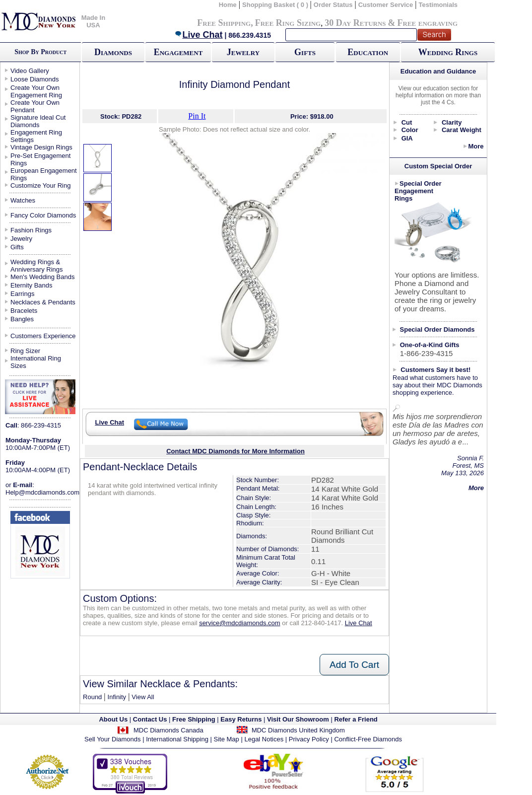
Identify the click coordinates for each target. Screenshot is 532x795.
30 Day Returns (355, 23)
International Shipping (177, 739)
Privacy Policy (309, 739)
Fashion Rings (31, 230)
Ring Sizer (25, 351)
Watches (23, 200)
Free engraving (428, 23)
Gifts (305, 52)
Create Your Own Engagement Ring (36, 91)
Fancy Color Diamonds (43, 215)
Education (368, 52)
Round (92, 697)
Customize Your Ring (40, 185)
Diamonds (113, 52)
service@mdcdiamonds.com (239, 623)
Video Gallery (30, 71)
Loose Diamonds (35, 79)
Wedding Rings (448, 52)
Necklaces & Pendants (43, 302)
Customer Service (386, 5)
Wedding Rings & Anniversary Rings (37, 266)
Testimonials (438, 5)
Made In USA (93, 21)
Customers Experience (43, 336)
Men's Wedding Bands (42, 277)
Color (410, 130)
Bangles (22, 319)
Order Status (333, 5)
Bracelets (24, 311)
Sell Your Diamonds (112, 739)
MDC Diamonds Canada (168, 730)
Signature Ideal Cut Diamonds (38, 121)
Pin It (197, 116)
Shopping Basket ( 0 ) (276, 5)
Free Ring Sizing (288, 23)
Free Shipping (224, 23)
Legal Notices (264, 739)
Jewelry (243, 52)
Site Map (227, 739)
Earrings (22, 294)
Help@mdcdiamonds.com (42, 492)
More (476, 146)
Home (228, 5)
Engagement (178, 52)
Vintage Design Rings (41, 147)
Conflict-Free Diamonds (368, 739)
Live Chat (199, 35)
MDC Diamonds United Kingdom (298, 730)
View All (143, 697)
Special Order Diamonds (437, 329)
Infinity (117, 697)
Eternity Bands (32, 285)
